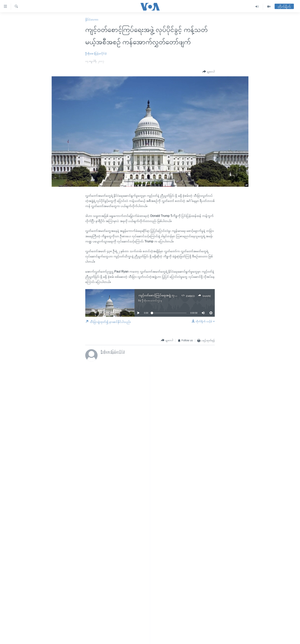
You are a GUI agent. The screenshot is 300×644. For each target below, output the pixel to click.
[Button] (209, 72)
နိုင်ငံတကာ (92, 19)
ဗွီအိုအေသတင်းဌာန (152, 300)
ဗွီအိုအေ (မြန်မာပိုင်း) (96, 53)
